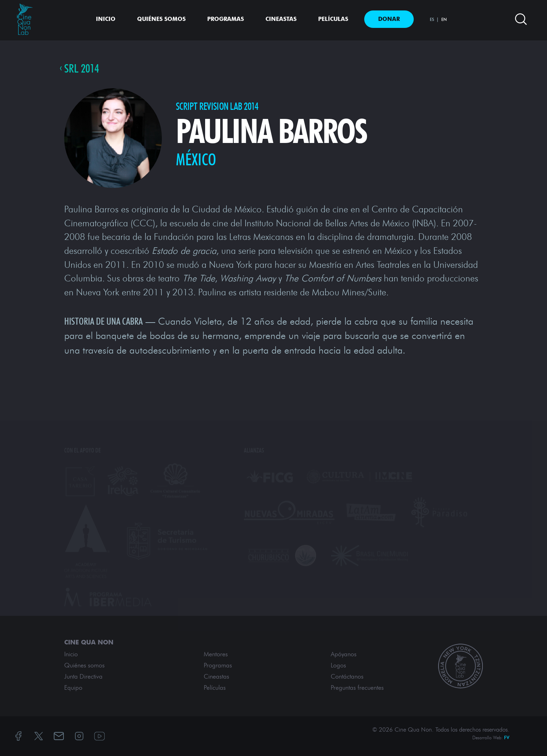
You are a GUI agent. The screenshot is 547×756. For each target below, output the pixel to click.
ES (432, 19)
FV (507, 738)
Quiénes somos (161, 19)
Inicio (106, 19)
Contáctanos (347, 676)
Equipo (73, 688)
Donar (389, 19)
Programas (226, 19)
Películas (333, 19)
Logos (338, 665)
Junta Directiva (83, 676)
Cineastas (281, 19)
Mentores (216, 654)
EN (444, 19)
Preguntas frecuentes (357, 688)
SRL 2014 (82, 68)
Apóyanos (344, 654)
